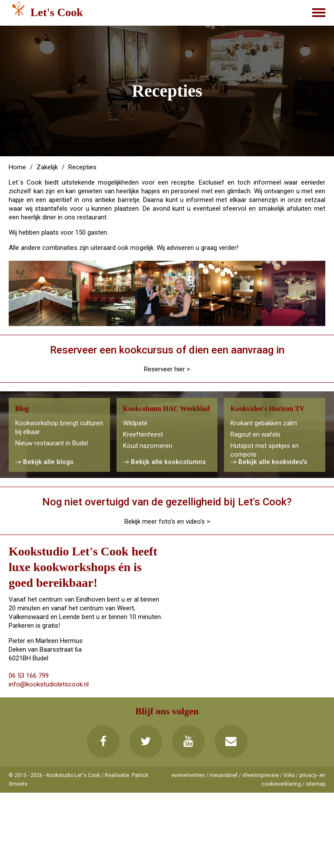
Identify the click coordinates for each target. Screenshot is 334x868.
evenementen (188, 775)
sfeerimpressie (261, 775)
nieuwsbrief (224, 775)
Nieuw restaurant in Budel (52, 443)
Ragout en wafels (256, 434)
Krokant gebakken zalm (264, 423)
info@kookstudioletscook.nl (49, 684)
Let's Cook (57, 12)
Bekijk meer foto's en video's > (167, 521)
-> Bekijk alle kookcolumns (164, 462)
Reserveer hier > (167, 369)
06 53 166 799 (29, 676)
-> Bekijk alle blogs (44, 462)
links (289, 775)
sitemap (316, 784)
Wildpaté (135, 423)
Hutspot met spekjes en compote (265, 450)
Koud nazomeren (148, 446)
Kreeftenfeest (143, 434)
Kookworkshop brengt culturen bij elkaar (59, 427)
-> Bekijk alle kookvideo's (269, 462)
